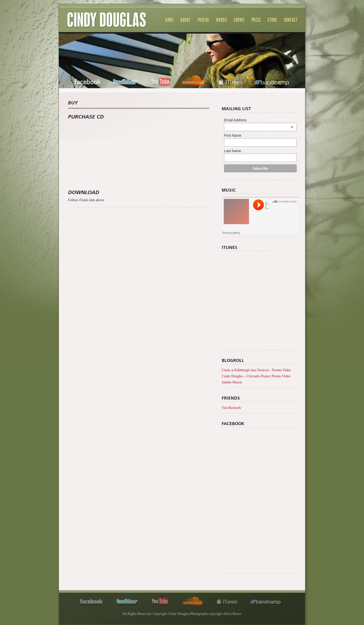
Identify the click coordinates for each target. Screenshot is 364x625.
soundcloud (194, 81)
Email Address (259, 120)
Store (272, 20)
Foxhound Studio (196, 618)
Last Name (233, 151)
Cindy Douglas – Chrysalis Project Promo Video (256, 376)
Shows (239, 20)
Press (256, 20)
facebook (88, 81)
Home (169, 20)
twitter (126, 81)
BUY (73, 103)
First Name (233, 135)
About (185, 20)
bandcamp (272, 81)
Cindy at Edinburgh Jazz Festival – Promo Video (256, 370)
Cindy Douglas (107, 25)
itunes (230, 81)
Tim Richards (231, 408)
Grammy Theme (167, 618)
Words (221, 20)
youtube (160, 81)
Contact (291, 20)
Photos (203, 20)
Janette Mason (232, 382)
